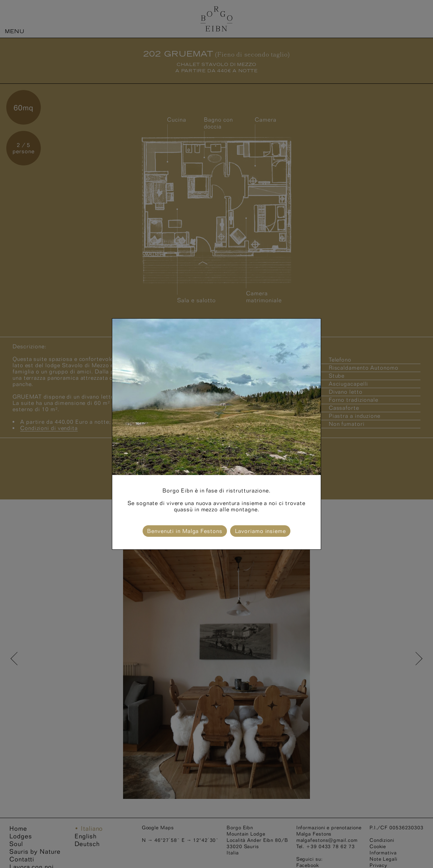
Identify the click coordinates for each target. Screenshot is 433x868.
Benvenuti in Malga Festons (185, 531)
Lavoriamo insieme (260, 531)
